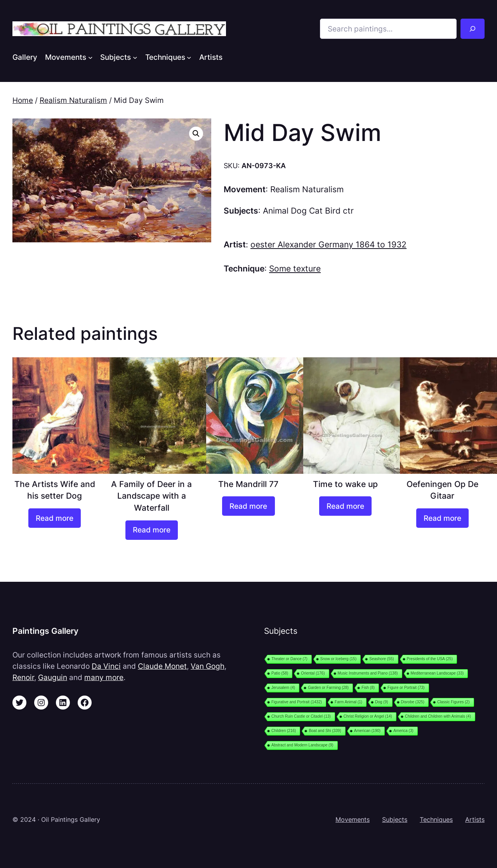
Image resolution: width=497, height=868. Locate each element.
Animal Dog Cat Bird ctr (308, 211)
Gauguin (53, 677)
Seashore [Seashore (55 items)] (381, 659)
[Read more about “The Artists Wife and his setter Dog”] (55, 518)
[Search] (473, 29)
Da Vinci (106, 666)
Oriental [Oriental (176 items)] (313, 673)
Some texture (295, 269)
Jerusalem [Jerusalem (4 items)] (283, 688)
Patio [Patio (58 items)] (280, 673)
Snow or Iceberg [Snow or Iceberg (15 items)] (338, 659)
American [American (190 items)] (367, 731)
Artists (475, 819)
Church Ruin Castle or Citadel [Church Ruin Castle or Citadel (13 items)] (301, 716)
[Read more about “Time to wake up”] (345, 506)
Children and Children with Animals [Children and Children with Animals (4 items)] (438, 716)
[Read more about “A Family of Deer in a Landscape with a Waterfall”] (152, 530)
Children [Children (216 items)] (284, 731)
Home (23, 100)
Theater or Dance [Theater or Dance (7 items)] (289, 659)
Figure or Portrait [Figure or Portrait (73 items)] (406, 688)
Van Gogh (208, 666)
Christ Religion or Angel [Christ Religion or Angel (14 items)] (368, 716)
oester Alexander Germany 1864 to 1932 (328, 244)
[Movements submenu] (90, 57)
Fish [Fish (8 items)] (368, 688)
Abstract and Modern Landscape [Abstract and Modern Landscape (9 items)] (302, 745)
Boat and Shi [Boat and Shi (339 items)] (325, 731)
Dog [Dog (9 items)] (381, 702)
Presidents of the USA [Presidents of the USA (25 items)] (430, 659)
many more (104, 677)
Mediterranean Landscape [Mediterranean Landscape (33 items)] (437, 673)
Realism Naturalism (73, 100)
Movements (353, 819)
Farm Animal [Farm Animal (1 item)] (348, 702)
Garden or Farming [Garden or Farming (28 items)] (328, 688)
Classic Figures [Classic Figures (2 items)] (453, 702)
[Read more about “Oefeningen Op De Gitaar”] (442, 518)
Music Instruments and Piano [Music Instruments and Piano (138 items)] (368, 673)
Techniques (436, 819)
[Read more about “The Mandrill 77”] (248, 506)
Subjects (395, 819)
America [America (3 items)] (403, 731)
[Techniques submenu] (189, 57)
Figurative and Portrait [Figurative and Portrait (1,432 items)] (297, 702)
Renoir (23, 677)
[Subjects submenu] (135, 57)
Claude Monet (162, 666)
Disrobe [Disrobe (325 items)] (413, 702)
